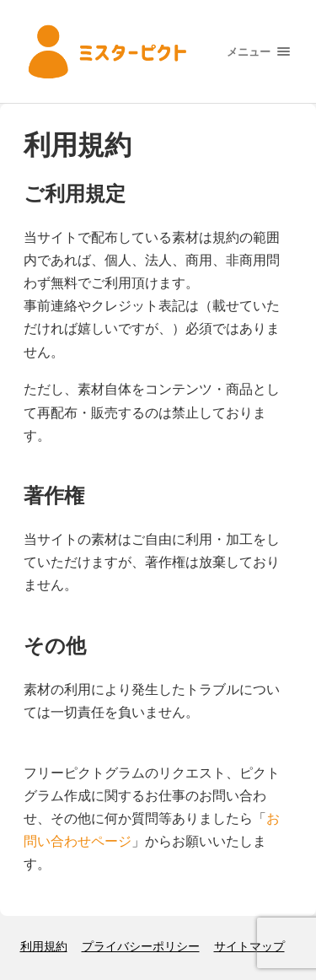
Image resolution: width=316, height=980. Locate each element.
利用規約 (44, 946)
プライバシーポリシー (141, 946)
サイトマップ (249, 946)
